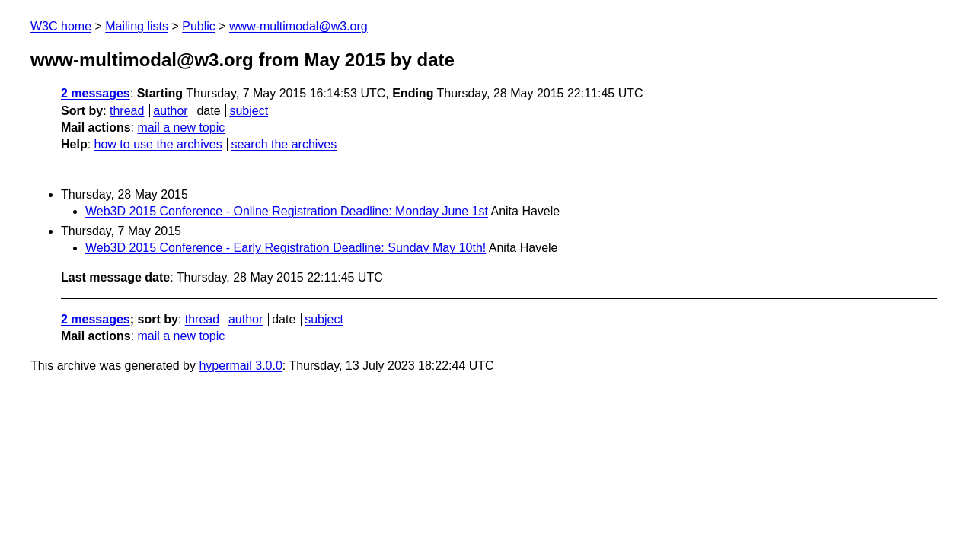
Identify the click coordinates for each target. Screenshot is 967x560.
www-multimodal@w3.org (298, 26)
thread (127, 111)
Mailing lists (137, 26)
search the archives (284, 144)
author (170, 111)
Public (199, 26)
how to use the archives (158, 144)
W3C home (61, 26)
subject (249, 111)
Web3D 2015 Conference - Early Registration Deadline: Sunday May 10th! (286, 248)
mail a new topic (181, 127)
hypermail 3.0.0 (240, 366)
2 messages (96, 93)
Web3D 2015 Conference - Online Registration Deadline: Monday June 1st (287, 211)
